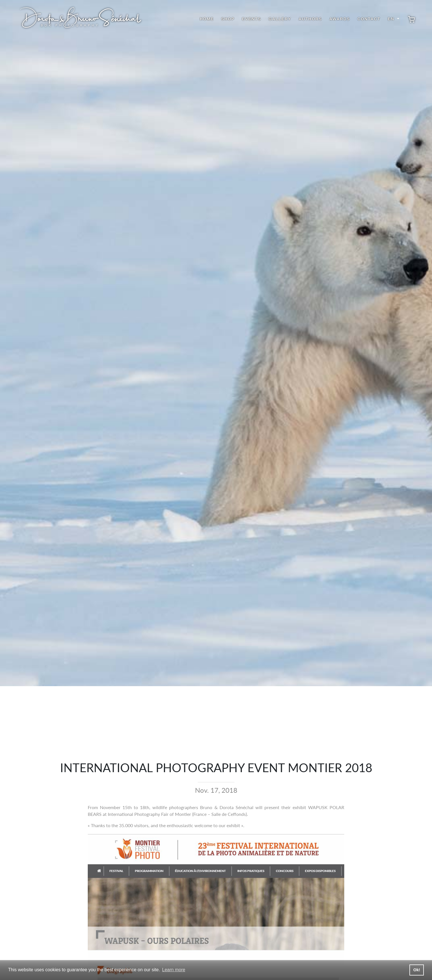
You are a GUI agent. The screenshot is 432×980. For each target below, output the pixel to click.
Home (207, 19)
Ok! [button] (417, 970)
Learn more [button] (174, 970)
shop (228, 19)
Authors (310, 19)
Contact (369, 19)
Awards (340, 19)
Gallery (280, 19)
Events (252, 19)
